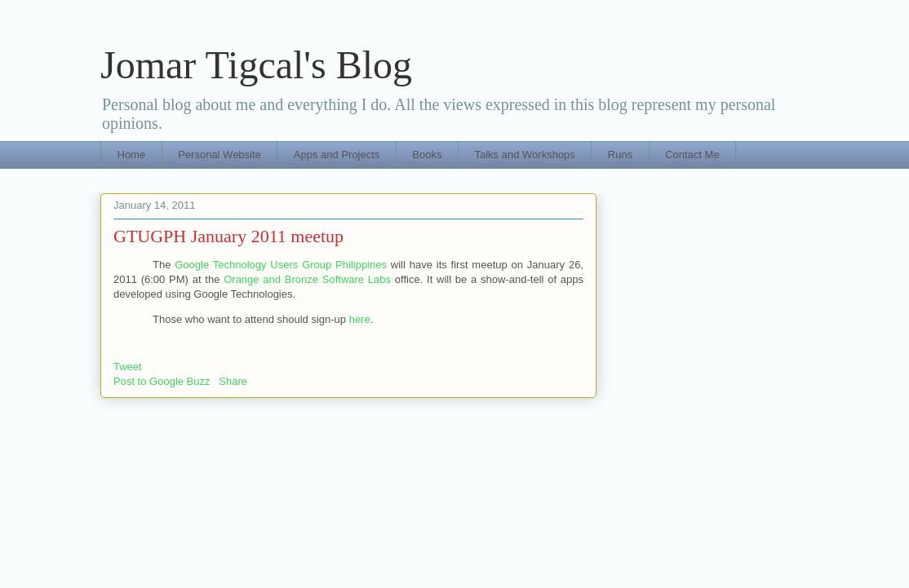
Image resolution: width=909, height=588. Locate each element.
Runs (620, 155)
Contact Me (692, 155)
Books (427, 155)
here (360, 319)
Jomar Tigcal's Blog (256, 65)
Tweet (128, 367)
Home (132, 155)
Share (233, 381)
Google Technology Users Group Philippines (281, 265)
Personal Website (219, 155)
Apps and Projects (337, 155)
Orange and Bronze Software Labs (307, 279)
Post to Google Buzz (162, 381)
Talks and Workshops (525, 155)
